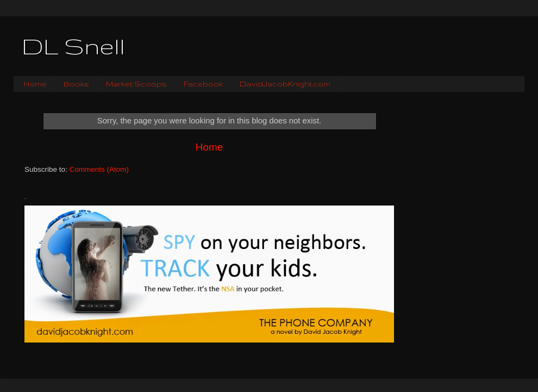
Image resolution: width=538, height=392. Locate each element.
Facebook (203, 84)
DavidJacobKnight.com (285, 84)
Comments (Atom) (99, 169)
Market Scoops (136, 84)
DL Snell (73, 46)
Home (35, 84)
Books (76, 84)
